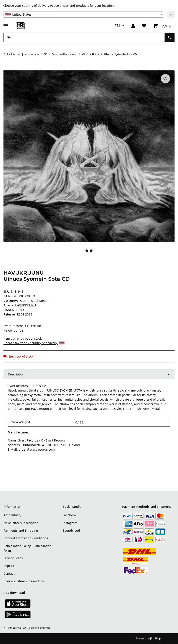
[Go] (84, 37)
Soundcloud (71, 530)
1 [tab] (87, 251)
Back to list (13, 54)
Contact (9, 573)
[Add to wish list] (165, 79)
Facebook (69, 515)
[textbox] (84, 15)
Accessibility (12, 515)
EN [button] (117, 26)
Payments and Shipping (21, 530)
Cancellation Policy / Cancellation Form (27, 548)
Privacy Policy (13, 558)
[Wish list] (144, 26)
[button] (133, 26)
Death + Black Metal (33, 301)
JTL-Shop (155, 638)
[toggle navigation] (6, 24)
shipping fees (43, 628)
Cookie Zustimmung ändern (24, 581)
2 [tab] (91, 251)
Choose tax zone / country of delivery (34, 343)
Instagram (70, 523)
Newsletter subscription (21, 523)
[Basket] (162, 26)
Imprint (9, 566)
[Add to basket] (7, 68)
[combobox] (84, 15)
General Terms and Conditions (26, 538)
